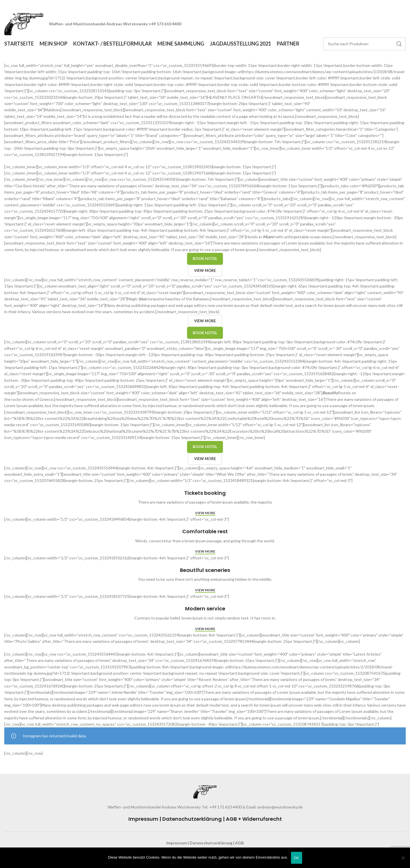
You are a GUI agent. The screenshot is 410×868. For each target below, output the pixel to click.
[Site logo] (24, 24)
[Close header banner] (403, 6)
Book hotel (205, 259)
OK (297, 858)
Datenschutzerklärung (192, 819)
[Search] (364, 44)
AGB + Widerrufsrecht (254, 819)
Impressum (143, 819)
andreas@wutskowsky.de (280, 807)
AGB (239, 843)
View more (205, 271)
